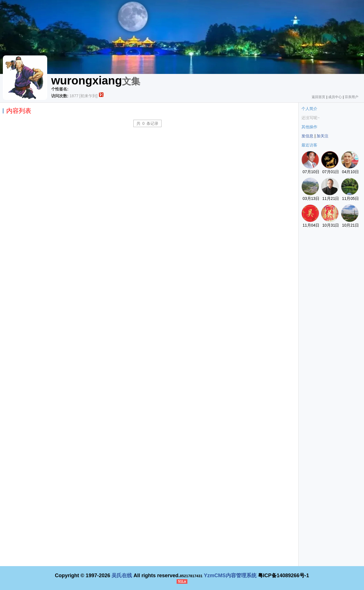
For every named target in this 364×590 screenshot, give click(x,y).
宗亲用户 (351, 97)
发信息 (307, 136)
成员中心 (335, 97)
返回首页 (318, 97)
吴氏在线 (122, 575)
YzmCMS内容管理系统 (230, 575)
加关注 (322, 136)
